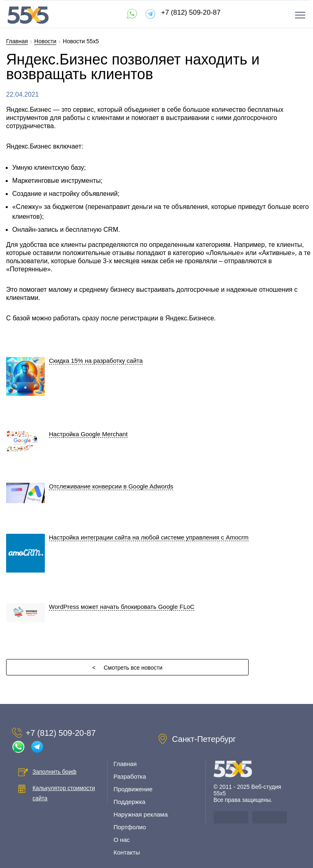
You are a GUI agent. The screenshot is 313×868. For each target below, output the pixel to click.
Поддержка (129, 802)
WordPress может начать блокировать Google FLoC (122, 607)
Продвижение (133, 789)
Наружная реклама (140, 814)
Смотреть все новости (127, 667)
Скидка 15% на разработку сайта (96, 361)
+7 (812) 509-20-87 (191, 13)
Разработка (130, 776)
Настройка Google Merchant (88, 434)
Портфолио (130, 827)
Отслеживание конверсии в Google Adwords (111, 486)
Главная (125, 764)
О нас (121, 840)
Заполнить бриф (55, 772)
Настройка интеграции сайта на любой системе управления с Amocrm (149, 537)
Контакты (127, 852)
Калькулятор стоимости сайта (64, 793)
